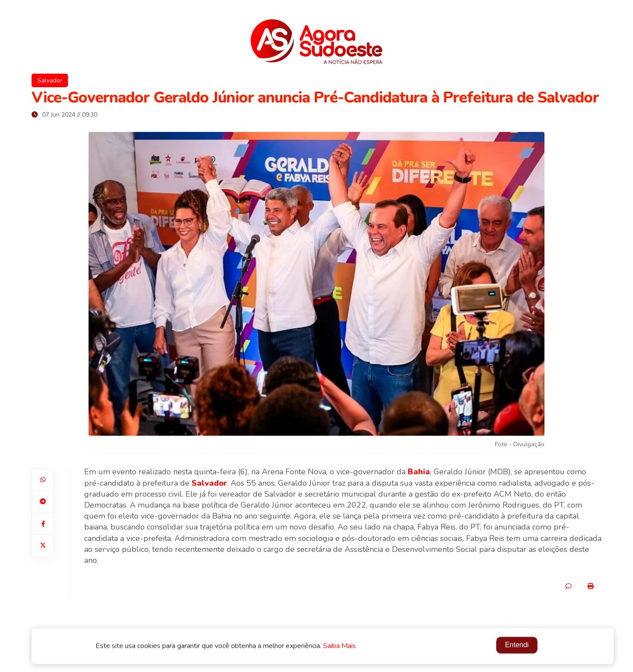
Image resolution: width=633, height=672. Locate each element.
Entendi (517, 645)
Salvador (50, 80)
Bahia (419, 472)
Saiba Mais (340, 647)
